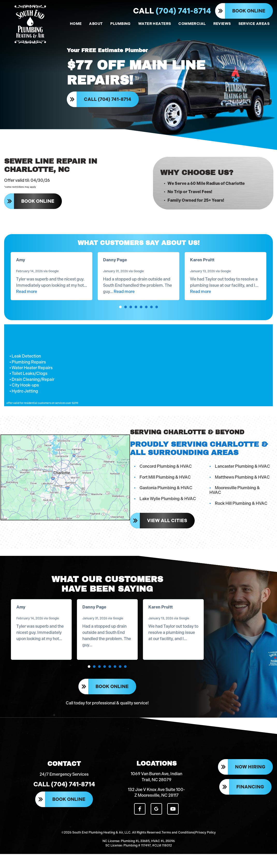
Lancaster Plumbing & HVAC (242, 475)
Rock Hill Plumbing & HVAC (241, 508)
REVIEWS (222, 24)
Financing (250, 799)
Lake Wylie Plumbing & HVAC (167, 508)
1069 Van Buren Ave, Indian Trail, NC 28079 (156, 788)
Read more (27, 300)
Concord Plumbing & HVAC (165, 475)
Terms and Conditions (178, 843)
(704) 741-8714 (172, 11)
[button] (120, 316)
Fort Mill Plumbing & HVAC (165, 486)
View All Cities (167, 525)
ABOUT (96, 24)
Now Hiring (250, 779)
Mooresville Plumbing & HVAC (244, 497)
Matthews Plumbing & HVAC (242, 486)
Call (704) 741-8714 (108, 102)
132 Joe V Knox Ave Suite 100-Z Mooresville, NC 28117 (156, 804)
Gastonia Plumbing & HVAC (165, 497)
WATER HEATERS (155, 24)
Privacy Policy (205, 843)
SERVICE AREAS (254, 24)
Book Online (249, 11)
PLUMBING (121, 24)
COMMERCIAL (192, 24)
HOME (76, 24)
